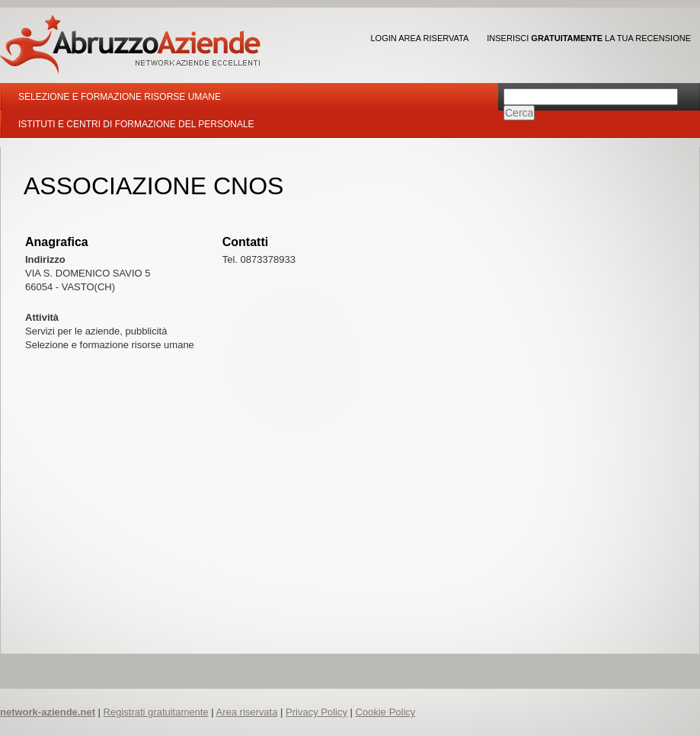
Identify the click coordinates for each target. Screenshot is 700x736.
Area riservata (246, 712)
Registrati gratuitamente (156, 712)
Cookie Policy (386, 712)
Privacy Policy (316, 712)
